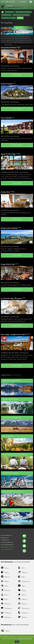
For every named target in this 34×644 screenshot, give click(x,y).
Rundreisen (10, 12)
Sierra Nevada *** (8, 118)
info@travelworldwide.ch (7, 547)
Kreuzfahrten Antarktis (21, 15)
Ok (17, 642)
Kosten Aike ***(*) (8, 192)
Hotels (20, 18)
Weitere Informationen (25, 639)
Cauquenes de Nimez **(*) (11, 48)
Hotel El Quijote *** (8, 84)
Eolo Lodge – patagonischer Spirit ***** (16, 335)
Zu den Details (22, 75)
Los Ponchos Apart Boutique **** (13, 299)
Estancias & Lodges (9, 18)
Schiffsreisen (6, 15)
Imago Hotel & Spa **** (10, 264)
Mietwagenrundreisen (24, 12)
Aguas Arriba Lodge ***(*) (11, 154)
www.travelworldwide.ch (7, 549)
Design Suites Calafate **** (11, 228)
